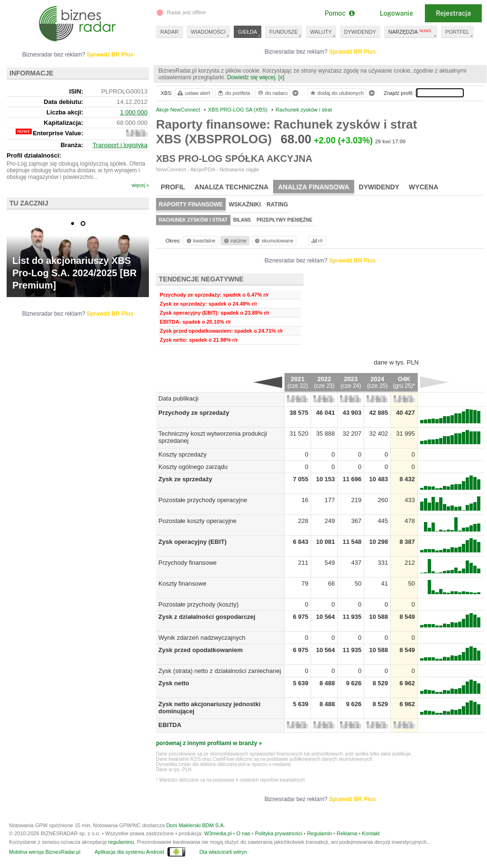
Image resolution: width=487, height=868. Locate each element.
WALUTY (321, 32)
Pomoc (339, 13)
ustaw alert (193, 93)
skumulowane (273, 241)
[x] (281, 77)
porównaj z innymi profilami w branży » (209, 743)
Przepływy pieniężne (285, 220)
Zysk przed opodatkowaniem (201, 650)
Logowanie (396, 13)
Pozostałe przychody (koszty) (198, 604)
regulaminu (121, 842)
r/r (316, 241)
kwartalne (200, 241)
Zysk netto (174, 683)
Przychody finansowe (188, 563)
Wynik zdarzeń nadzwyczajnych (202, 638)
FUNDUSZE (284, 32)
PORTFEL (457, 32)
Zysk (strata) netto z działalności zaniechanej (220, 671)
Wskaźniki (245, 205)
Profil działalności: (34, 155)
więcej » (140, 185)
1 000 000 (134, 112)
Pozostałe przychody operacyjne (203, 500)
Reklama (347, 833)
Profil (173, 187)
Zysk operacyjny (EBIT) (193, 542)
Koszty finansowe (182, 583)
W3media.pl (218, 833)
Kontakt (371, 833)
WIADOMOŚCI (208, 32)
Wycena (423, 187)
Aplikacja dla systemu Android (129, 852)
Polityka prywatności (279, 833)
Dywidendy (379, 187)
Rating (277, 205)
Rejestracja (453, 13)
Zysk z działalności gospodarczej (207, 617)
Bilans (242, 220)
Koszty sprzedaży (183, 454)
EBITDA (170, 725)
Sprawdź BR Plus (353, 52)
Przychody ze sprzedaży (194, 413)
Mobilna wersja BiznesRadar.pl (45, 852)
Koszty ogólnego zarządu (193, 467)
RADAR (170, 32)
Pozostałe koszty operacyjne (198, 521)
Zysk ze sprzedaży (185, 479)
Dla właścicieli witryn (223, 852)
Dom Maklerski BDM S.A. (195, 825)
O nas (243, 833)
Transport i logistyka (120, 145)
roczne (234, 241)
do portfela (233, 93)
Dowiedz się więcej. (252, 77)
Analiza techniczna (231, 187)
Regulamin (319, 833)
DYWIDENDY (360, 32)
